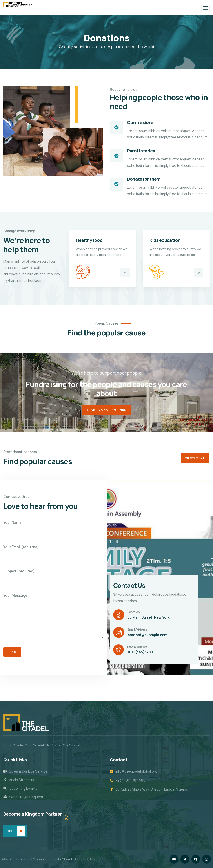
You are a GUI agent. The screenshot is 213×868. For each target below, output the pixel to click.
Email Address (137, 629)
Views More (195, 458)
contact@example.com (147, 635)
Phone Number (138, 647)
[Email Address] (119, 632)
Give (11, 831)
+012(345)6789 (140, 652)
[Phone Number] (118, 650)
